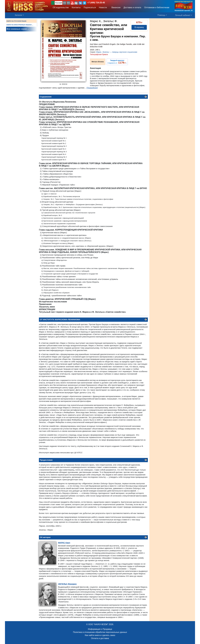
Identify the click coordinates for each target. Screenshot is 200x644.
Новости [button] (103, 7)
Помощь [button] (161, 15)
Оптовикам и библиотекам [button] (157, 7)
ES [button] (65, 3)
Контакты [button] (76, 7)
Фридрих (67, 584)
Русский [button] (59, 3)
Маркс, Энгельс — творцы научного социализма (117, 52)
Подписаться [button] (90, 7)
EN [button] (68, 3)
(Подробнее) (92, 88)
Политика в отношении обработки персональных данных (100, 632)
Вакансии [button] (115, 7)
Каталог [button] (19, 15)
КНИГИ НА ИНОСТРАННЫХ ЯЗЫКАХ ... (20, 25)
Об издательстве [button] (61, 7)
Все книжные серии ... (18, 29)
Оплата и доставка (100, 638)
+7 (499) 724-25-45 (96, 3)
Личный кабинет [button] (183, 15)
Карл (64, 543)
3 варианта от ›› (117, 62)
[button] (72, 3)
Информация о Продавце (100, 629)
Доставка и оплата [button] (132, 7)
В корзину (139, 27)
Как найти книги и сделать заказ (100, 635)
